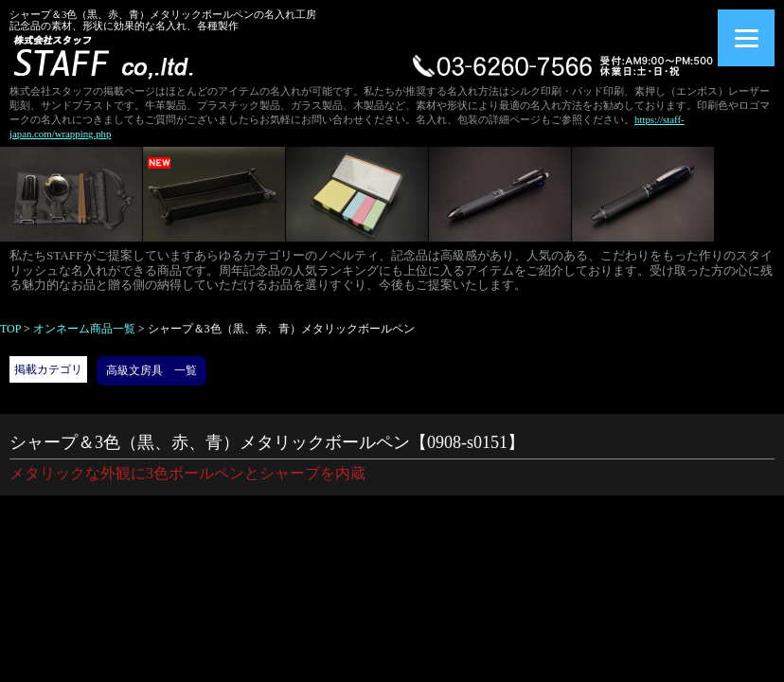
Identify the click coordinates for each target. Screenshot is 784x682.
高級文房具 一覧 (151, 370)
